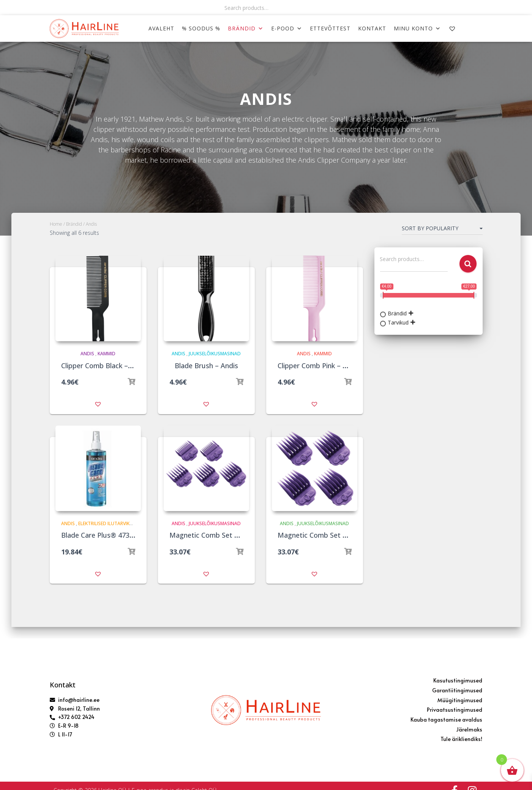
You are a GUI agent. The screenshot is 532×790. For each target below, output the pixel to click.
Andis (87, 354)
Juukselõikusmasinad (215, 354)
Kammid (107, 354)
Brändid (246, 28)
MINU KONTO (417, 28)
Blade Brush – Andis (206, 366)
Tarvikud (398, 322)
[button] (98, 404)
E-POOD (287, 28)
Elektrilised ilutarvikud (107, 523)
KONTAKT (372, 28)
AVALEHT (161, 28)
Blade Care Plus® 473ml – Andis (112, 535)
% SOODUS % (201, 28)
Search (468, 264)
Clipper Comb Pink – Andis (319, 366)
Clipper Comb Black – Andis (104, 366)
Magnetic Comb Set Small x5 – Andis (228, 535)
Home (56, 224)
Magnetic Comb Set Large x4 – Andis (337, 535)
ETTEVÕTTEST (330, 28)
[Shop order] (442, 230)
